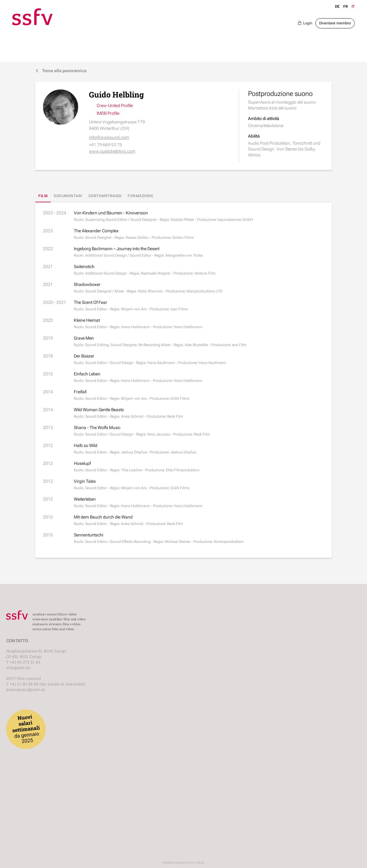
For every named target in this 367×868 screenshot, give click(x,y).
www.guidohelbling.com (112, 151)
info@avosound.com (109, 137)
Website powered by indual (183, 863)
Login (305, 23)
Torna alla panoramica (61, 71)
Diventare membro (335, 23)
